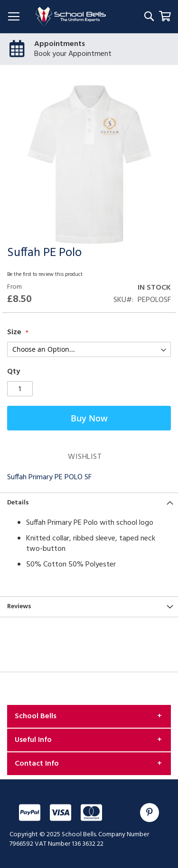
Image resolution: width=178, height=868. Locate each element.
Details (18, 503)
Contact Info (37, 764)
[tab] (89, 503)
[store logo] (71, 17)
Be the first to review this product (45, 274)
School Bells (36, 716)
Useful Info (33, 740)
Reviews (19, 607)
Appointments (60, 44)
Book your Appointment (73, 54)
